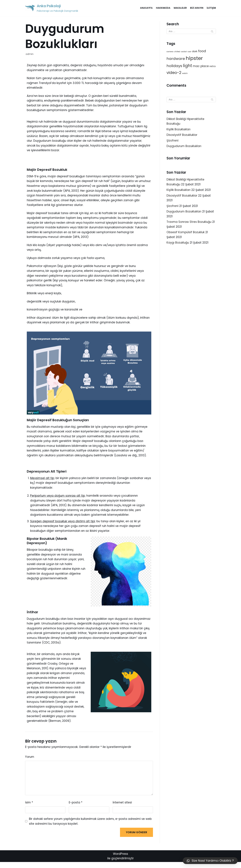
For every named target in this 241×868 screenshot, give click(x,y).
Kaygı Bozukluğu (178, 244)
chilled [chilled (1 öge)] (177, 52)
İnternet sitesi (122, 808)
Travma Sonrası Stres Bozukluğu (189, 223)
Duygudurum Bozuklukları (185, 147)
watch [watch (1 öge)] (185, 74)
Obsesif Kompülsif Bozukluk (186, 234)
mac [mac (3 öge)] (196, 66)
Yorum (30, 762)
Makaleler (180, 8)
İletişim (211, 8)
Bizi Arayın (197, 8)
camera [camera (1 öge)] (170, 52)
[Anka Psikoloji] (52, 8)
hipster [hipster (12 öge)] (194, 58)
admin (30, 54)
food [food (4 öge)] (202, 51)
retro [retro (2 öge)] (213, 66)
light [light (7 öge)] (187, 66)
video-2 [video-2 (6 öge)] (174, 73)
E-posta (76, 808)
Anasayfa (146, 8)
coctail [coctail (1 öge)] (184, 52)
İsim (29, 808)
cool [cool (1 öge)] (189, 52)
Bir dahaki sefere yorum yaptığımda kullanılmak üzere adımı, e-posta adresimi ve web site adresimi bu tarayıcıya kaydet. (88, 827)
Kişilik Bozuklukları (179, 130)
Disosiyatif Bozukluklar (182, 135)
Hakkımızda (163, 8)
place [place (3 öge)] (205, 66)
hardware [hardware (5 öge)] (176, 59)
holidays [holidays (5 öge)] (174, 66)
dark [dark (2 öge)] (195, 51)
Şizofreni (173, 141)
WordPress (121, 860)
